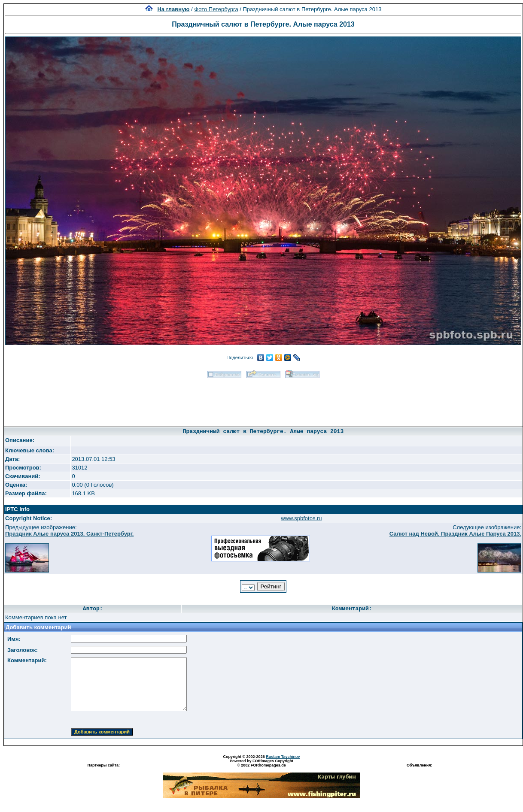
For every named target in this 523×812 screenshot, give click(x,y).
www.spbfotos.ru (301, 518)
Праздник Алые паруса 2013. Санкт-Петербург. (69, 534)
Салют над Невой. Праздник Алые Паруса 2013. (455, 534)
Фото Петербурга (216, 9)
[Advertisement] (263, 400)
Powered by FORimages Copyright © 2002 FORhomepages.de (261, 763)
